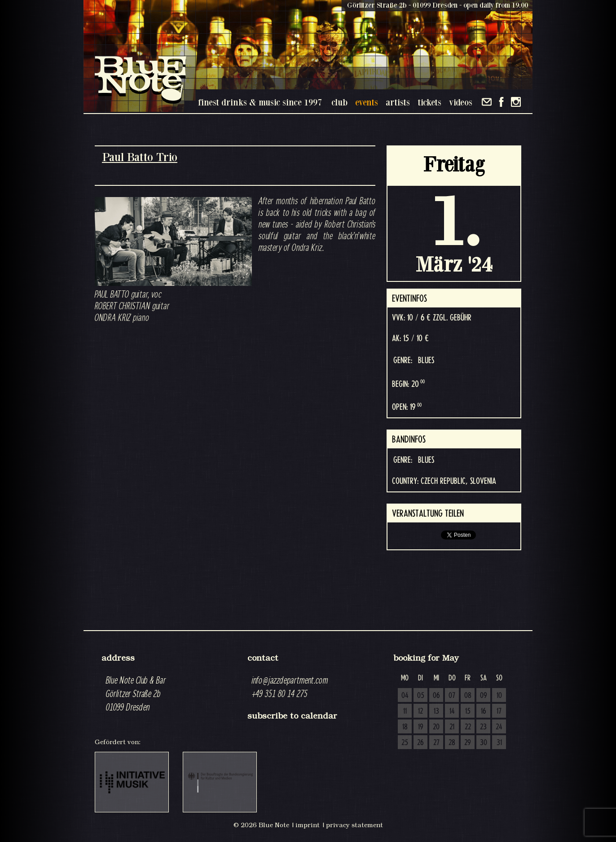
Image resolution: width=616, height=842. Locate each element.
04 (405, 696)
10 (499, 696)
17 (499, 711)
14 (452, 711)
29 (468, 743)
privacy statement (354, 825)
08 (468, 696)
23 (483, 727)
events (367, 102)
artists (398, 102)
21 (452, 727)
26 (420, 743)
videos (461, 102)
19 (421, 727)
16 (484, 711)
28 (452, 743)
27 (436, 743)
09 (484, 696)
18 (405, 727)
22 (468, 727)
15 (468, 711)
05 (421, 696)
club (339, 102)
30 (484, 743)
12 (420, 711)
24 (499, 727)
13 (436, 711)
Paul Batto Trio (140, 157)
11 (405, 711)
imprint (308, 825)
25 (405, 743)
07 (452, 696)
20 (436, 727)
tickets (429, 102)
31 (499, 743)
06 (436, 696)
